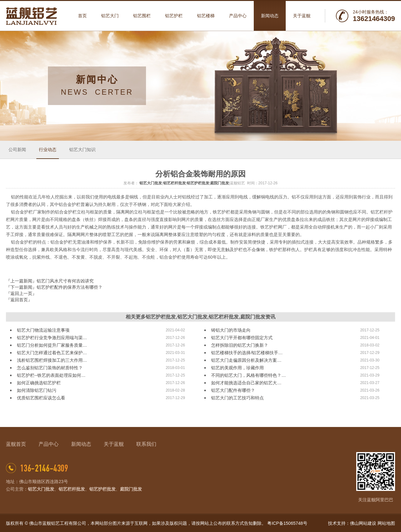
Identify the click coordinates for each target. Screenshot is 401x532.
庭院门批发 (220, 183)
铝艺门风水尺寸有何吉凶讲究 (65, 281)
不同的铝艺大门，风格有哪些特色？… (248, 375)
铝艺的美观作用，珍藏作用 (237, 368)
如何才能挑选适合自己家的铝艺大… (246, 383)
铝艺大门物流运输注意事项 (43, 330)
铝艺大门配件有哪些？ (233, 390)
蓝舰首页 (16, 444)
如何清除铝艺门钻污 (37, 390)
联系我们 (146, 444)
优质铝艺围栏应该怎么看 (41, 398)
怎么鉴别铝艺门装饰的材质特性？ (50, 368)
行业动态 (48, 150)
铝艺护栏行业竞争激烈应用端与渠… (52, 338)
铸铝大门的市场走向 (231, 330)
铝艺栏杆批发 (174, 183)
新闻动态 (81, 444)
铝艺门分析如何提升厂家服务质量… (52, 345)
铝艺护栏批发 (198, 183)
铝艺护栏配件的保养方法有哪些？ (70, 287)
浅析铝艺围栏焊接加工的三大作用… (52, 360)
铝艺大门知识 (82, 150)
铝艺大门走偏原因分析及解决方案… (246, 360)
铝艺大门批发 (151, 183)
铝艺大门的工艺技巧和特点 (237, 398)
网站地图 (386, 523)
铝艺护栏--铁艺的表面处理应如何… (51, 375)
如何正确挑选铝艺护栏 (39, 383)
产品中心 (49, 444)
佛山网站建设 (363, 523)
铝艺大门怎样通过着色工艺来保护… (52, 353)
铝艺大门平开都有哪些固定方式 (242, 338)
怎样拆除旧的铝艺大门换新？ (240, 345)
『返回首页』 (19, 300)
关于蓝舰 (114, 444)
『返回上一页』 (21, 293)
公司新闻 (17, 150)
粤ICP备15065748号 (287, 523)
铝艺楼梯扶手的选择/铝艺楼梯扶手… (247, 353)
